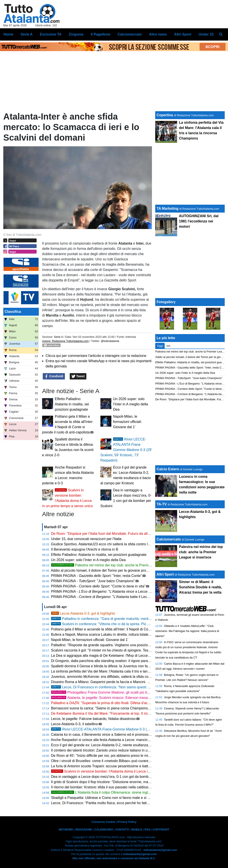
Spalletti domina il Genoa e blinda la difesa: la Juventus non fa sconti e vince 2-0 (114, 666)
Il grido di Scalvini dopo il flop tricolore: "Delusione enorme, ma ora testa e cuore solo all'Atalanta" (127, 782)
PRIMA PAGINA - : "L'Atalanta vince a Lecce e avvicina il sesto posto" (119, 591)
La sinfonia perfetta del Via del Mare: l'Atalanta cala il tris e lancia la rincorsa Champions (119, 671)
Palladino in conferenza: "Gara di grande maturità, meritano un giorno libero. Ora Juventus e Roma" (134, 619)
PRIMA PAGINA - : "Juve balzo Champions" (93, 581)
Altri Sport (165, 574)
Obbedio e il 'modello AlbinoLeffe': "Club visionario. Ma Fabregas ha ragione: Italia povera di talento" (187, 631)
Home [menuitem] (8, 34)
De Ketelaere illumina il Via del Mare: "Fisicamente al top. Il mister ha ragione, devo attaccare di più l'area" (134, 713)
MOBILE (137, 830)
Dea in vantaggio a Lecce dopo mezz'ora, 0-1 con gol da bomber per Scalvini (111, 777)
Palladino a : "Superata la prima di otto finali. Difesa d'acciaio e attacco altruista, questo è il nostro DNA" (136, 703)
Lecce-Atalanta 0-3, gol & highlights (83, 613)
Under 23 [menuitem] (206, 34)
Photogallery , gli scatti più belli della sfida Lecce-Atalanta (122, 692)
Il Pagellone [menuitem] (101, 34)
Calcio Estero (168, 469)
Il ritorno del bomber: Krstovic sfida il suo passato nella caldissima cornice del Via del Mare (121, 787)
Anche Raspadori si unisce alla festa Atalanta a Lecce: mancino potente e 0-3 (111, 740)
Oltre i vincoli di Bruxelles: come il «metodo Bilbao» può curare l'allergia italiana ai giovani (121, 761)
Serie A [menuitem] (27, 34)
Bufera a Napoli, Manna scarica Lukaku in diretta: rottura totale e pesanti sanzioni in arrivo (121, 634)
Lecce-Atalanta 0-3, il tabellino (75, 724)
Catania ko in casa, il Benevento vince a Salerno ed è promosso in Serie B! (109, 735)
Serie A (58, 337)
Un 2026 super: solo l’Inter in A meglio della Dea (131, 404)
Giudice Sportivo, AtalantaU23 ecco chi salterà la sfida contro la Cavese (107, 544)
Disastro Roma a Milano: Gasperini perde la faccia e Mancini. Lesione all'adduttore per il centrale (126, 682)
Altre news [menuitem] (158, 34)
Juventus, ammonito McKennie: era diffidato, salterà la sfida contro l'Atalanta (110, 677)
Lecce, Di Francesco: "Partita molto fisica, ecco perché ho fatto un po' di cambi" (113, 803)
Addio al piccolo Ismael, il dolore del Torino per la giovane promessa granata (110, 570)
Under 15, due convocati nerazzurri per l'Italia (86, 539)
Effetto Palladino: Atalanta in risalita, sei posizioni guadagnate (72, 404)
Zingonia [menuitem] (76, 34)
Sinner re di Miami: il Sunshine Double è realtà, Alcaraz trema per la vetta (200, 587)
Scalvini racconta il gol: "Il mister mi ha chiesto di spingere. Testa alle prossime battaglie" (120, 650)
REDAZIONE (84, 830)
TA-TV (162, 504)
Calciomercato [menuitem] (130, 34)
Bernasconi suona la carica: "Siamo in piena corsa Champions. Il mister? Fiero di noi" (117, 708)
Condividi (54, 376)
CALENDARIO (104, 830)
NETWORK (66, 830)
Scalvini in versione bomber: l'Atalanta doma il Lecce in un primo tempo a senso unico (124, 771)
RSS (147, 830)
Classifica (13, 312)
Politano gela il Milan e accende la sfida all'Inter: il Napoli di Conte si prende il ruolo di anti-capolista (128, 629)
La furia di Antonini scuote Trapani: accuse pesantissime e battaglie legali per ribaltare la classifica (127, 766)
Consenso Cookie (103, 822)
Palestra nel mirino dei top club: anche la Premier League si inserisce (117, 565)
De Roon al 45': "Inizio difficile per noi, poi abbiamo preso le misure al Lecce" (111, 756)
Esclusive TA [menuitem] (51, 34)
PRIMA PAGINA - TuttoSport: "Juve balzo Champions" (189, 378)
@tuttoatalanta (110, 341)
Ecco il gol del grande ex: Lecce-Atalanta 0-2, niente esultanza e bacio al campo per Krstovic (123, 745)
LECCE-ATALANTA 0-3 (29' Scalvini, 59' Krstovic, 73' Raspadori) (126, 450)
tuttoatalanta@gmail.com (160, 850)
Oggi (160, 346)
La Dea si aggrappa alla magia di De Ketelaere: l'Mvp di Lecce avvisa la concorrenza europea (124, 656)
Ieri (168, 346)
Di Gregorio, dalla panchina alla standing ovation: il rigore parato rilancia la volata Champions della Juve (132, 661)
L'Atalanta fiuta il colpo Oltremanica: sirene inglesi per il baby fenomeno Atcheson (126, 792)
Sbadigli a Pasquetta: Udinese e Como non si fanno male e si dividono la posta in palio (118, 798)
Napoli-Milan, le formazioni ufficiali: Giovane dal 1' (127, 422)
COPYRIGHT (161, 830)
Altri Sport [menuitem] (183, 34)
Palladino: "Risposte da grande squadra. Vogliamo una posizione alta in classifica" (115, 645)
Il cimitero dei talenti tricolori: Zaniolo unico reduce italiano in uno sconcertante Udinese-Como (124, 750)
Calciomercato (169, 539)
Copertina (165, 115)
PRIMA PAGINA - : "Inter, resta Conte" (97, 576)
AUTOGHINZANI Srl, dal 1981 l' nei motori (199, 221)
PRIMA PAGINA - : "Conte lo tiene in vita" (98, 586)
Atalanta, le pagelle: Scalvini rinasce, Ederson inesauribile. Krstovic (122, 698)
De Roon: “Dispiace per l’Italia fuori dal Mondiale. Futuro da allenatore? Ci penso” (114, 534)
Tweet (78, 376)
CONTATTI (122, 830)
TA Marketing (167, 208)
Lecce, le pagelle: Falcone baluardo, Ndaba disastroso (93, 719)
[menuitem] (221, 34)
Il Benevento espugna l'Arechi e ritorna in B (85, 549)
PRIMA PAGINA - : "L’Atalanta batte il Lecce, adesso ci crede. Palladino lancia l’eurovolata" (137, 597)
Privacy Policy (127, 822)
